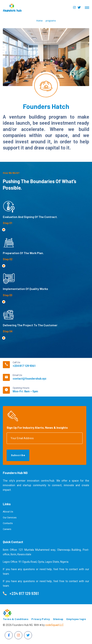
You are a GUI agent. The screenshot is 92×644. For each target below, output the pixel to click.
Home (39, 21)
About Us (8, 512)
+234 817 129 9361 (24, 366)
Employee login (76, 619)
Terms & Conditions (16, 619)
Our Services (10, 518)
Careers (7, 529)
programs (51, 21)
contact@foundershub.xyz (30, 379)
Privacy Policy (41, 619)
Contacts (8, 523)
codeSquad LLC (54, 625)
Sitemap (58, 619)
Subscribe (18, 455)
